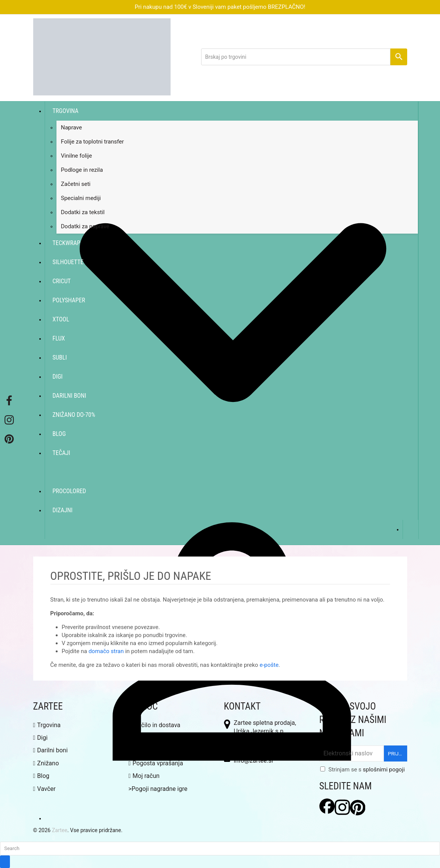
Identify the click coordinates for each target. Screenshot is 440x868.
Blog (41, 776)
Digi (40, 738)
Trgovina (47, 725)
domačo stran (106, 651)
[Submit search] (5, 862)
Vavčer (44, 789)
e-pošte (269, 665)
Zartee (60, 830)
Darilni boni (51, 750)
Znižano (46, 763)
